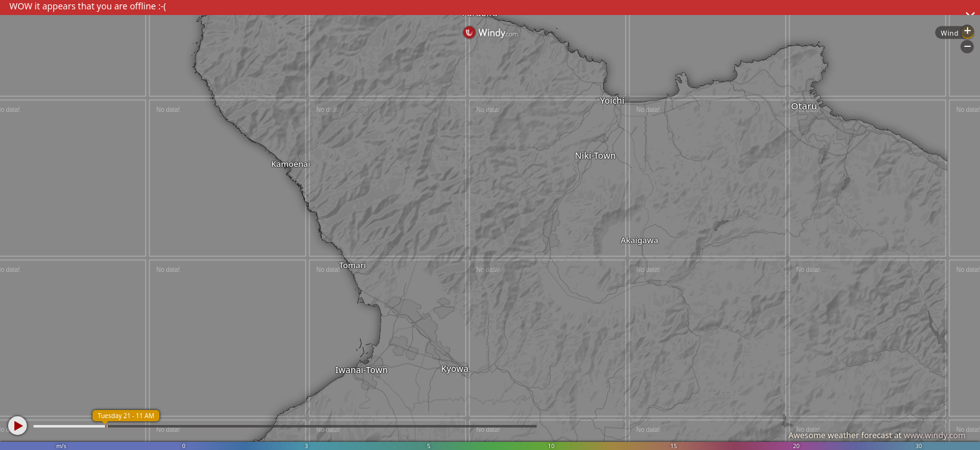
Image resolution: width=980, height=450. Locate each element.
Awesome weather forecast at (877, 435)
